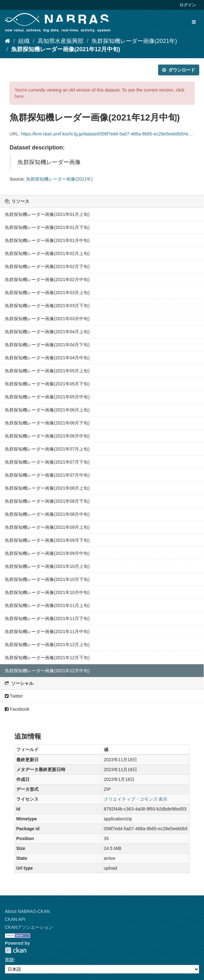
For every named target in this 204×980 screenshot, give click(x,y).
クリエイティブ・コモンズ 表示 (136, 799)
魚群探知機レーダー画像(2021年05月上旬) (47, 371)
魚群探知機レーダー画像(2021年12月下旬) (47, 658)
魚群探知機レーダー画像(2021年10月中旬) (47, 592)
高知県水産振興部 (61, 41)
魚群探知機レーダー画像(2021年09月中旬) (47, 553)
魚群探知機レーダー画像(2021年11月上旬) (47, 605)
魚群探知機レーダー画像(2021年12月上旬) (47, 645)
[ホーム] (7, 41)
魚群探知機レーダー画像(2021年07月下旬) (47, 462)
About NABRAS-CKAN (27, 911)
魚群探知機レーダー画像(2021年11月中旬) (47, 631)
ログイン (188, 5)
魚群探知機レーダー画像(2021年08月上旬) (47, 488)
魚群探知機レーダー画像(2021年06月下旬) (47, 423)
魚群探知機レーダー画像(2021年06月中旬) (47, 436)
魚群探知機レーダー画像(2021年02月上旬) (47, 253)
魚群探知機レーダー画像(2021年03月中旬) (47, 319)
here (19, 96)
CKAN (16, 950)
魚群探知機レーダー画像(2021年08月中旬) (47, 514)
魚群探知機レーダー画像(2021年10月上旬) (47, 566)
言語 (9, 960)
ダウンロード (179, 70)
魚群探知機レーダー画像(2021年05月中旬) (47, 397)
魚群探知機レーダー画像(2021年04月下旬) (47, 345)
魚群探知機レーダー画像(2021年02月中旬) (47, 280)
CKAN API (15, 919)
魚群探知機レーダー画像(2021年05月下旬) (47, 384)
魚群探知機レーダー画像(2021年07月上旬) (47, 449)
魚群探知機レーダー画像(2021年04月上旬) (47, 332)
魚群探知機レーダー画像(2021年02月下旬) (47, 266)
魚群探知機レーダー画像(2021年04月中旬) (47, 358)
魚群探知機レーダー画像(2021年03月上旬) (47, 293)
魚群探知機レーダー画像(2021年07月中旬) (47, 475)
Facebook (17, 709)
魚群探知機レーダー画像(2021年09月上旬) (47, 527)
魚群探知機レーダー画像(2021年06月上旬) (47, 410)
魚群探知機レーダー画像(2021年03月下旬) (47, 306)
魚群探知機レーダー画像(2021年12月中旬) (66, 49)
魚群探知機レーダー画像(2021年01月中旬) (47, 240)
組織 (24, 41)
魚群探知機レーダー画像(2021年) (134, 41)
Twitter (14, 696)
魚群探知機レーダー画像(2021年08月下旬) (47, 501)
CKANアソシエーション (29, 927)
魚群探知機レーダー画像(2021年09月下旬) (47, 540)
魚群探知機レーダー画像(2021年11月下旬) (47, 618)
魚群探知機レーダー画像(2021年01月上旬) (47, 214)
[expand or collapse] (194, 22)
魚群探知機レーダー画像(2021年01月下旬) (47, 227)
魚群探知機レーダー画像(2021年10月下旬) (47, 579)
